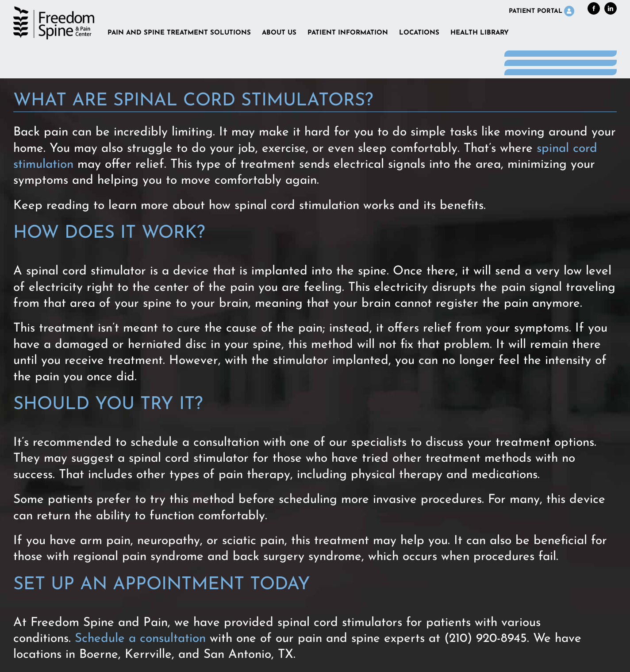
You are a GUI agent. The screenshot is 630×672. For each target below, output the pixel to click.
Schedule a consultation (140, 639)
